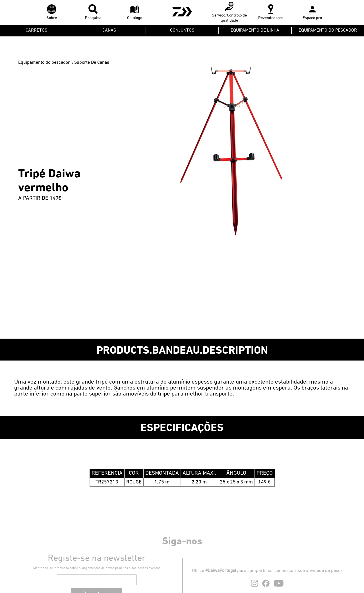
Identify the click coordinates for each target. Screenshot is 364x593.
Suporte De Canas (92, 63)
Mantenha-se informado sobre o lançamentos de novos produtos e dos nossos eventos (97, 568)
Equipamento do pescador (44, 63)
